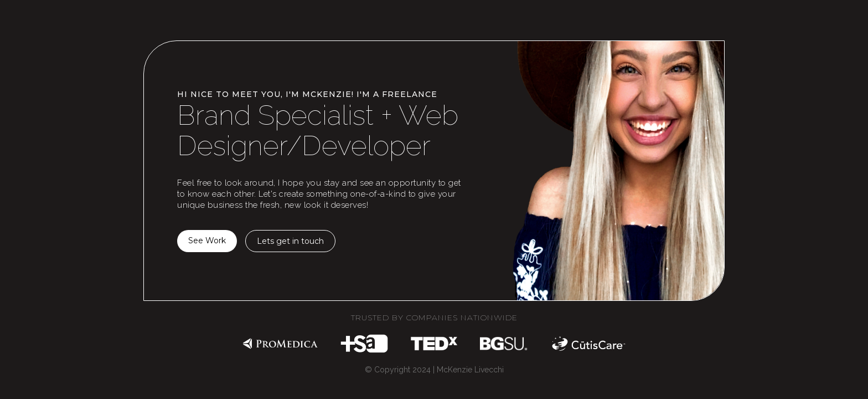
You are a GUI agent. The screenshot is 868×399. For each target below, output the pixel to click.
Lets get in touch (290, 241)
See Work (207, 241)
